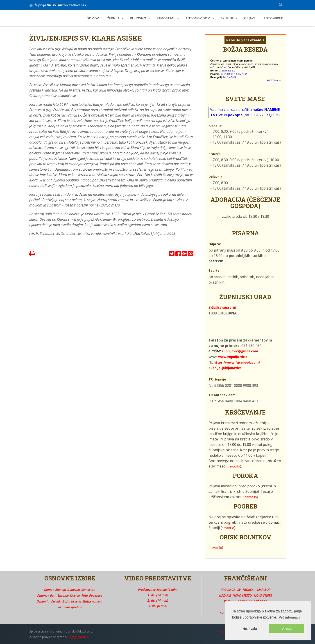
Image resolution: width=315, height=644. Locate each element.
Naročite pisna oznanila (245, 40)
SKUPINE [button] (227, 18)
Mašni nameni (92, 601)
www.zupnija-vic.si (233, 357)
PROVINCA (228, 590)
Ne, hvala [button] (250, 629)
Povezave (96, 595)
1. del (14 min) (158, 595)
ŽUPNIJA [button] (113, 18)
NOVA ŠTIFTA (263, 595)
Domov (93, 18)
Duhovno (74, 590)
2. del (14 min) (158, 600)
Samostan (88, 590)
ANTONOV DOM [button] (198, 18)
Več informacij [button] (289, 617)
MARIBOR (264, 590)
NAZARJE (225, 595)
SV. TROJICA (245, 590)
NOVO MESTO (242, 595)
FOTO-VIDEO (274, 18)
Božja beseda (72, 601)
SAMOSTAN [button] (166, 18)
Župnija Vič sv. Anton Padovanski (58, 5)
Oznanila (43, 601)
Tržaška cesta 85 (222, 308)
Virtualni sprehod (70, 607)
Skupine (63, 595)
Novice (75, 595)
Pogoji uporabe (78, 637)
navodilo (234, 466)
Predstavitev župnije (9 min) (158, 590)
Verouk (56, 601)
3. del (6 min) (158, 606)
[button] (281, 4)
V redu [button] (287, 629)
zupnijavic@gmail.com (240, 351)
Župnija (61, 590)
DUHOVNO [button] (138, 18)
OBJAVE (250, 18)
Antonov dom (47, 595)
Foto (85, 595)
